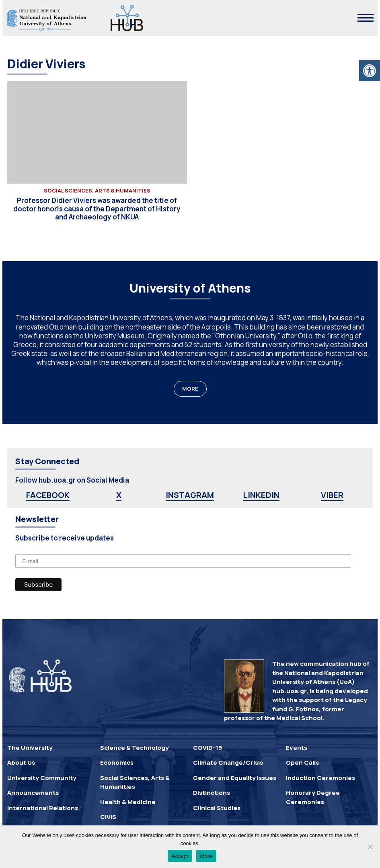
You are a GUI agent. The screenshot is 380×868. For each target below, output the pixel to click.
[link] (370, 71)
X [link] (119, 495)
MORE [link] (190, 389)
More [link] (206, 856)
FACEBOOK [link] (48, 495)
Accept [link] (180, 856)
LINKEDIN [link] (261, 495)
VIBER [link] (332, 495)
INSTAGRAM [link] (190, 495)
